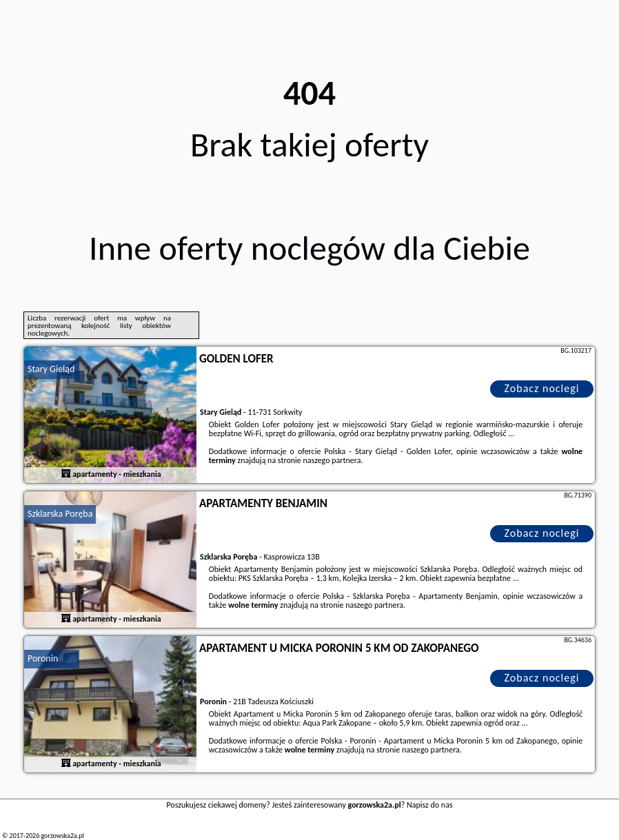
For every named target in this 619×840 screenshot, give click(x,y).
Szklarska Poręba (60, 514)
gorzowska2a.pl (62, 836)
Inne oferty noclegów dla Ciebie (309, 248)
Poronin (43, 658)
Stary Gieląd (51, 369)
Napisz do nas (430, 805)
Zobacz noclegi (542, 388)
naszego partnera (332, 460)
